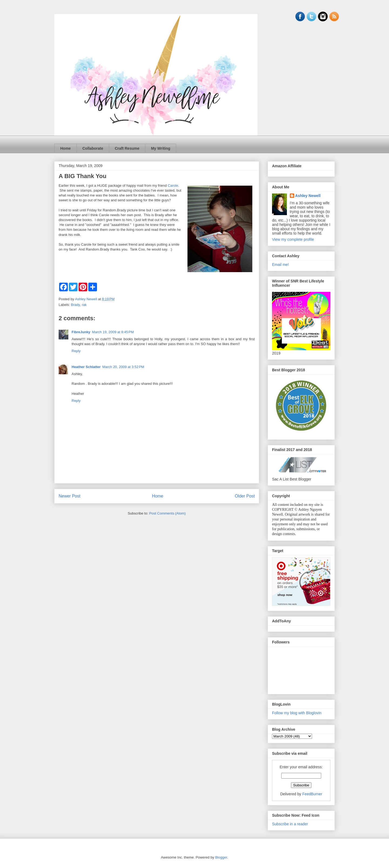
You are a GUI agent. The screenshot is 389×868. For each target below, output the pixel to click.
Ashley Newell (308, 196)
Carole (173, 186)
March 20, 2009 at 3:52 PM (123, 367)
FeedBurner (312, 794)
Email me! (280, 265)
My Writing (161, 148)
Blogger (221, 857)
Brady (76, 305)
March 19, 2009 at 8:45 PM (113, 332)
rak (84, 305)
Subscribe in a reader (290, 824)
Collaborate (93, 148)
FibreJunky (81, 332)
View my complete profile (293, 239)
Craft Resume (127, 148)
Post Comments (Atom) (167, 513)
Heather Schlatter (86, 367)
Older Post (245, 496)
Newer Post (70, 496)
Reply (76, 351)
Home (66, 148)
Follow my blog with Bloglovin (297, 713)
